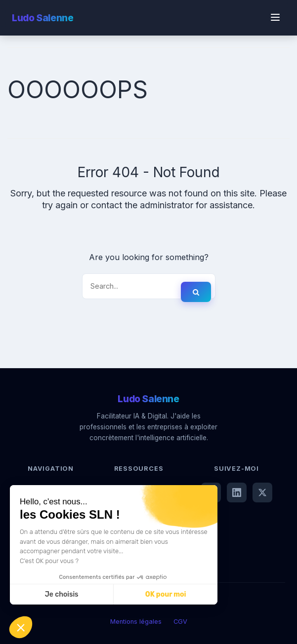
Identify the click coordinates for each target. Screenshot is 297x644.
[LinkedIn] (237, 492)
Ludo (42, 18)
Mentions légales (136, 622)
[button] (21, 627)
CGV (180, 622)
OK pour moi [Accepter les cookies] (166, 594)
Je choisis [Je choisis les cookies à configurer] (62, 594)
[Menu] (275, 18)
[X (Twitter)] (262, 492)
